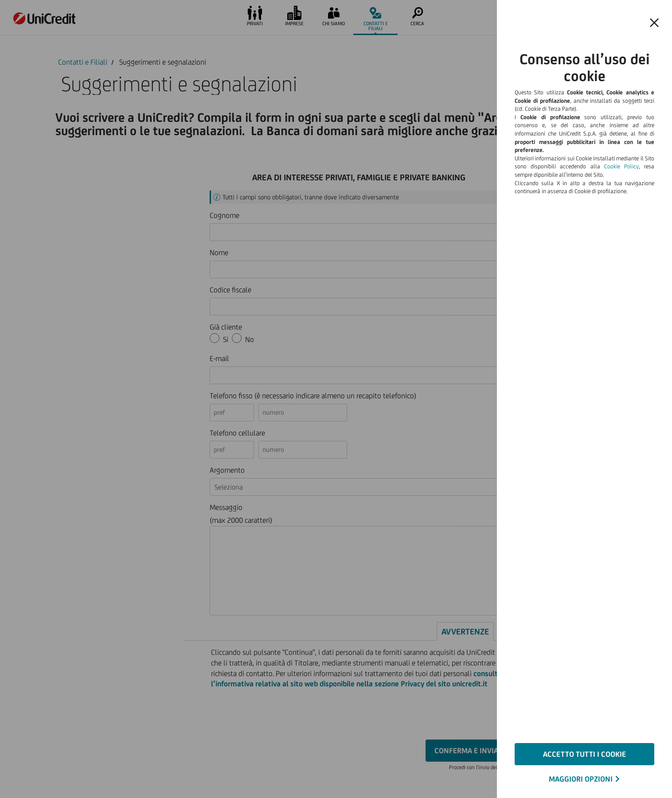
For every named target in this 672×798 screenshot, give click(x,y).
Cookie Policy (621, 166)
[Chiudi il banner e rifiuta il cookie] (654, 23)
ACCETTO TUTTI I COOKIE (584, 754)
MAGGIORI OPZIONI (581, 779)
